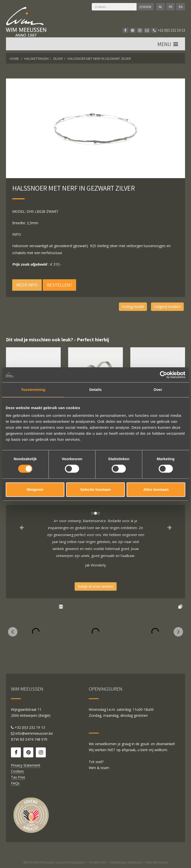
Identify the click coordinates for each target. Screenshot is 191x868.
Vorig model (133, 307)
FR (170, 7)
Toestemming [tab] (33, 390)
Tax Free (18, 777)
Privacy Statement (26, 765)
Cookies (17, 771)
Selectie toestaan (96, 489)
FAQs (15, 783)
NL (160, 7)
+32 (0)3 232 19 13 (168, 30)
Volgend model (167, 307)
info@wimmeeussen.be (34, 733)
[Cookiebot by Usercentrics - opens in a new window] (164, 375)
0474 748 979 (36, 739)
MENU (168, 45)
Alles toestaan (156, 489)
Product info (98, 862)
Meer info (27, 285)
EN (181, 7)
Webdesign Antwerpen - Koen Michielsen (139, 862)
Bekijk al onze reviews (96, 586)
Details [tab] (95, 390)
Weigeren (35, 489)
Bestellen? (59, 285)
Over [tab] (158, 390)
